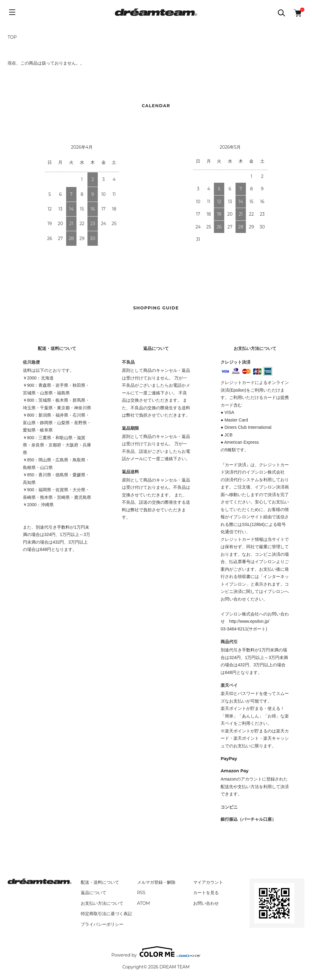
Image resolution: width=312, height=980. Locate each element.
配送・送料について (100, 882)
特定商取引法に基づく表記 (106, 914)
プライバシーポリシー (102, 924)
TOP (12, 37)
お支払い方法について (102, 903)
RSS (141, 893)
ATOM (144, 903)
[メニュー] (12, 12)
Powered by (156, 952)
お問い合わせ (206, 903)
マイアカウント (208, 882)
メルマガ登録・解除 (156, 882)
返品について (94, 893)
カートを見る (206, 893)
